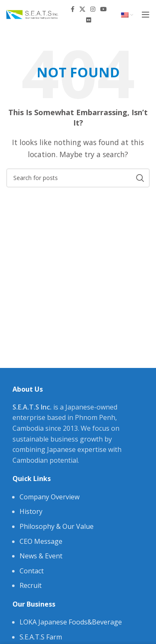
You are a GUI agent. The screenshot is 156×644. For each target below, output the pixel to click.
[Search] (78, 178)
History (31, 511)
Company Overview (50, 497)
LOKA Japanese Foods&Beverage (71, 622)
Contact (32, 571)
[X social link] (82, 9)
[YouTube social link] (104, 9)
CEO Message (41, 541)
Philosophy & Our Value (57, 526)
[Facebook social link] (73, 9)
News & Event (41, 556)
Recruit (31, 585)
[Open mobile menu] (146, 15)
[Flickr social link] (89, 20)
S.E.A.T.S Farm (41, 637)
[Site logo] (32, 14)
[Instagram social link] (93, 9)
